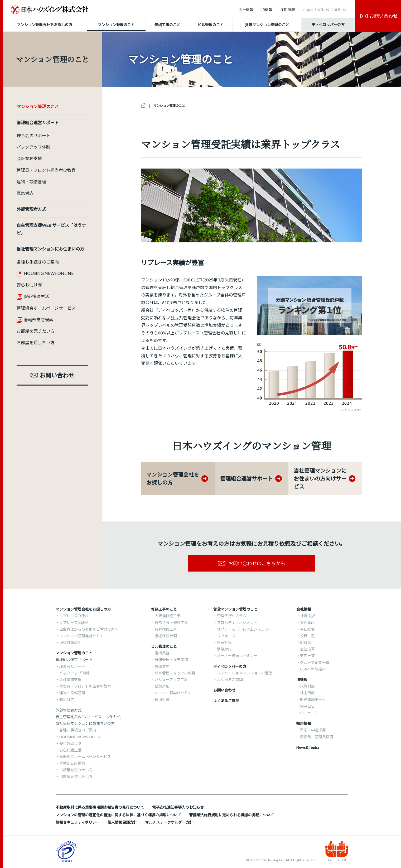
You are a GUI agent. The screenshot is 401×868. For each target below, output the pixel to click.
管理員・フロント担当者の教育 (46, 170)
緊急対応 (25, 193)
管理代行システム (232, 616)
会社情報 (246, 10)
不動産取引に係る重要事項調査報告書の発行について (100, 807)
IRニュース (309, 713)
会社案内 (307, 623)
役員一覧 (307, 636)
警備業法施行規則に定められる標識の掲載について (231, 815)
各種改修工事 (166, 629)
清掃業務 (162, 653)
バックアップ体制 (33, 147)
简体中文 (324, 10)
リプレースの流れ (74, 616)
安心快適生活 (36, 296)
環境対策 (162, 700)
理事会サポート (72, 666)
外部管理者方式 (69, 710)
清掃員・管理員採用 (317, 737)
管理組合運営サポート (74, 660)
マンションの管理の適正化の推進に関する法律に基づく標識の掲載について (118, 815)
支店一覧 (307, 656)
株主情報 (307, 693)
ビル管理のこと (164, 646)
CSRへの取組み (313, 669)
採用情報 (288, 10)
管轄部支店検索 (38, 320)
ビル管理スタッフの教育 (175, 673)
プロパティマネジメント (237, 623)
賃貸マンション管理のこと (235, 609)
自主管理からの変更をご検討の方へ (89, 629)
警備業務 (162, 666)
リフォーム (226, 636)
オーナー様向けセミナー (175, 693)
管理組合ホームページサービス (46, 308)
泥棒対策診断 (70, 642)
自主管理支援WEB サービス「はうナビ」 (90, 717)
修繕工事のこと (164, 609)
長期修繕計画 (166, 636)
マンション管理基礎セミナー (83, 636)
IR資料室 (307, 686)
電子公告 (307, 706)
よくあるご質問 (230, 680)
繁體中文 (341, 10)
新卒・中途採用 (313, 730)
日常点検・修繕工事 (171, 623)
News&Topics (308, 747)
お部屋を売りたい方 (36, 331)
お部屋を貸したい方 (36, 342)
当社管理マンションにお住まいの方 (85, 723)
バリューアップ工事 (171, 680)
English (308, 10)
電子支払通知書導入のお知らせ (178, 807)
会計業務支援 (29, 158)
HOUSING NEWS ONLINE (49, 273)
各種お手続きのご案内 (38, 262)
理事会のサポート (33, 135)
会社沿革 (307, 649)
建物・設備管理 (31, 182)
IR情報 (267, 10)
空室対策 (224, 642)
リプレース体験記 (74, 623)
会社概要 (307, 629)
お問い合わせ (224, 690)
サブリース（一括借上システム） (245, 629)
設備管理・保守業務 (171, 660)
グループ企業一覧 (315, 662)
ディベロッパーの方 (230, 666)
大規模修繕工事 (168, 616)
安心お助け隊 (29, 285)
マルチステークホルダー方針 (169, 822)
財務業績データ (313, 700)
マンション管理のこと (74, 653)
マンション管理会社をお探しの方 (83, 609)
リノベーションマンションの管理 (245, 673)
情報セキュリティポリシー (78, 822)
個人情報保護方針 (122, 822)
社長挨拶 (307, 616)
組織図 (306, 642)
